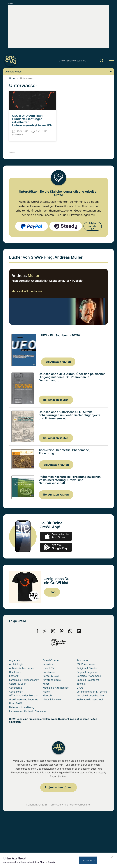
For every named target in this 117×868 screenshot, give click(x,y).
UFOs (80, 688)
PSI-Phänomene (86, 664)
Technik (81, 684)
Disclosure (15, 672)
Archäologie (16, 664)
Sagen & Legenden (87, 672)
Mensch (47, 696)
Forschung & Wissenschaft (24, 680)
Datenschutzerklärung (22, 708)
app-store (56, 537)
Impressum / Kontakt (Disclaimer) (28, 711)
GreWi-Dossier (51, 661)
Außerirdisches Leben (22, 668)
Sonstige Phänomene (89, 676)
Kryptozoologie (52, 680)
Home (12, 78)
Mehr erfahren (93, 226)
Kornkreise (49, 672)
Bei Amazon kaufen (56, 495)
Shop (52, 592)
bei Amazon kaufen (58, 362)
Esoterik (14, 676)
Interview (48, 664)
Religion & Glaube (87, 668)
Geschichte (16, 688)
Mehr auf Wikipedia (27, 291)
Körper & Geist (51, 676)
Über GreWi (16, 704)
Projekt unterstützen (59, 788)
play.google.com (56, 548)
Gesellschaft (16, 692)
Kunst (46, 684)
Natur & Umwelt (52, 700)
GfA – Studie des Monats (23, 696)
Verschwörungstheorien (90, 696)
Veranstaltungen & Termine (92, 692)
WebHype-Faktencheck (90, 700)
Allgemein (15, 661)
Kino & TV (49, 668)
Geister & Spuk (18, 684)
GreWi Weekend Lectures (24, 700)
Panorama (82, 661)
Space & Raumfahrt (88, 680)
